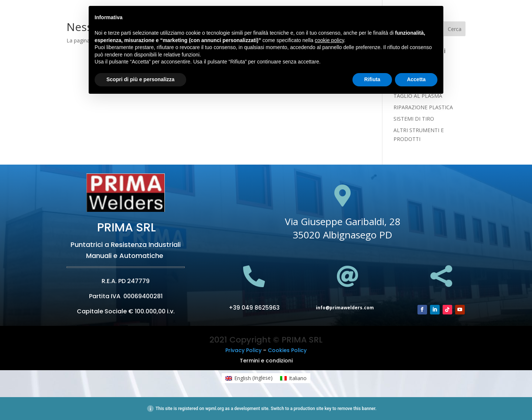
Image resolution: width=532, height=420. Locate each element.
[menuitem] (249, 378)
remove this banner (356, 409)
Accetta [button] (416, 79)
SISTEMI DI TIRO (414, 119)
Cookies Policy (287, 350)
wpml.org (215, 409)
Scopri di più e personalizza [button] (140, 79)
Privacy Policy (243, 350)
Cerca (455, 29)
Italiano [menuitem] (298, 378)
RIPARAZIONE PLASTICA (423, 107)
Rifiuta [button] (372, 79)
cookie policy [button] (329, 40)
